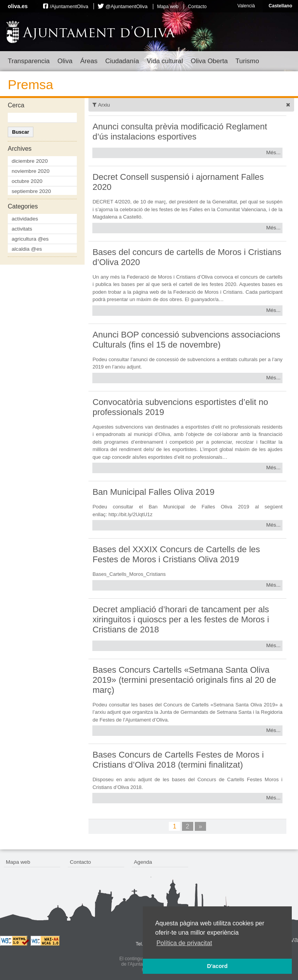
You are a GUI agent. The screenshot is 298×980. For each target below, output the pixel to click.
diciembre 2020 (30, 161)
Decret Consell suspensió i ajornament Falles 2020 (178, 182)
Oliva (65, 61)
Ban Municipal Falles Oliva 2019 (153, 492)
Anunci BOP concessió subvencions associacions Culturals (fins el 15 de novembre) (186, 340)
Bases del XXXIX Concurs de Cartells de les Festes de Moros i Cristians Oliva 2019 (176, 554)
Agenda (143, 862)
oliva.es (18, 6)
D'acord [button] (217, 966)
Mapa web (168, 7)
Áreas (89, 61)
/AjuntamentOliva (69, 6)
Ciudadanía (122, 61)
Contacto (197, 7)
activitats (22, 229)
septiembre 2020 (31, 191)
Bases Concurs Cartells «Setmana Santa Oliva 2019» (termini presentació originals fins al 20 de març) (184, 680)
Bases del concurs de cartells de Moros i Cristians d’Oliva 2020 (187, 257)
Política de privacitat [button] (184, 943)
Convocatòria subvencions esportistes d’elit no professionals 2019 (180, 407)
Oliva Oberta (209, 61)
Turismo (247, 61)
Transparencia (29, 61)
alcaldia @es (27, 249)
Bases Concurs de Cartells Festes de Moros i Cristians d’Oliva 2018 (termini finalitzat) (178, 760)
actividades (25, 219)
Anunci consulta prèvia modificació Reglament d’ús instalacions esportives (180, 132)
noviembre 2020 (31, 171)
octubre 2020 (27, 181)
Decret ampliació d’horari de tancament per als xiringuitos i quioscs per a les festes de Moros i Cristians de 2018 (181, 619)
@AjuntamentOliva (127, 6)
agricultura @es (30, 239)
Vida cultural (165, 61)
